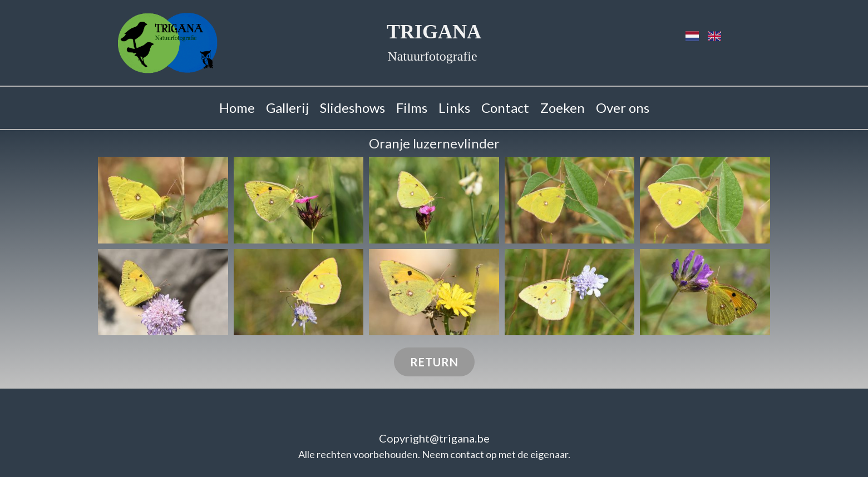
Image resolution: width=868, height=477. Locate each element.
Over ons (623, 108)
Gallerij (287, 108)
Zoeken (563, 108)
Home (237, 108)
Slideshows (352, 108)
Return (434, 362)
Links (454, 108)
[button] (163, 200)
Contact (505, 108)
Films (412, 108)
